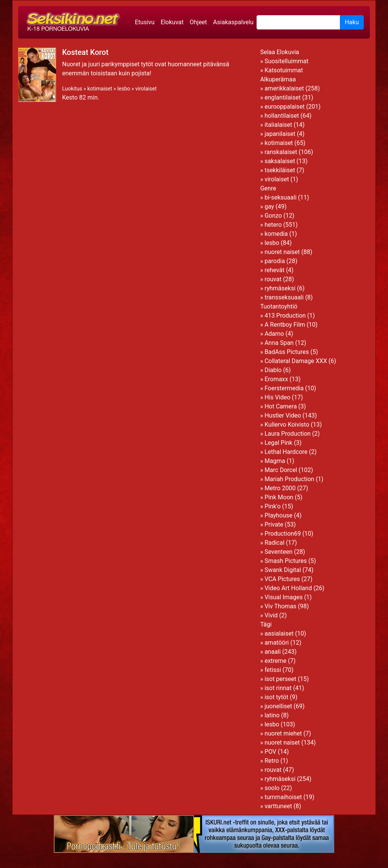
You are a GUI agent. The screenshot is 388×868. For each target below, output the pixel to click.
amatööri (277, 643)
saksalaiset (280, 161)
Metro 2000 (280, 488)
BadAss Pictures (287, 352)
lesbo (124, 89)
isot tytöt (276, 697)
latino (272, 715)
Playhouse (278, 515)
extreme (275, 661)
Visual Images (284, 597)
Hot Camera (281, 406)
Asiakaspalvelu (233, 22)
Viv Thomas (280, 606)
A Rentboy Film (285, 325)
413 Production (285, 316)
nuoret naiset (282, 252)
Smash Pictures (286, 561)
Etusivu (145, 22)
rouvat (273, 279)
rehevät (275, 270)
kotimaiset (100, 89)
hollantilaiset (282, 116)
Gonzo (273, 216)
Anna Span (279, 343)
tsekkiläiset (280, 170)
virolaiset (146, 89)
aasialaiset (279, 633)
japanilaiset (280, 134)
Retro (272, 761)
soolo (272, 788)
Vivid (271, 615)
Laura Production (288, 434)
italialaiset (278, 125)
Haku (352, 22)
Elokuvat (172, 22)
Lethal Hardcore (286, 452)
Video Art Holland (288, 588)
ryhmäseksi (280, 288)
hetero (273, 225)
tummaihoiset (283, 797)
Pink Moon (279, 497)
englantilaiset (282, 97)
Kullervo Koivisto (287, 425)
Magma (275, 461)
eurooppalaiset (285, 107)
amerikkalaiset (284, 88)
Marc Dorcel (281, 470)
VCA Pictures (282, 579)
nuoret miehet (283, 733)
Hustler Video (283, 415)
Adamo (274, 334)
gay (269, 206)
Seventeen (278, 552)
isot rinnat (278, 688)
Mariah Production (289, 479)
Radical (274, 543)
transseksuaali (284, 297)
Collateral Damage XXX (296, 361)
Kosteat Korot (85, 52)
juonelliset (278, 706)
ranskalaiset (281, 152)
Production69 (283, 534)
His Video (277, 397)
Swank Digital (283, 570)
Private (274, 524)
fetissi (273, 670)
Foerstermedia (284, 388)
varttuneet (278, 806)
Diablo (273, 370)
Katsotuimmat (284, 70)
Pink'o (272, 506)
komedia (276, 234)
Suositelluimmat (286, 61)
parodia (275, 261)
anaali (273, 652)
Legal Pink (278, 443)
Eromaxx (276, 379)
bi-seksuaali (280, 197)
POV (270, 752)
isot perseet (280, 679)
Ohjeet (198, 22)
